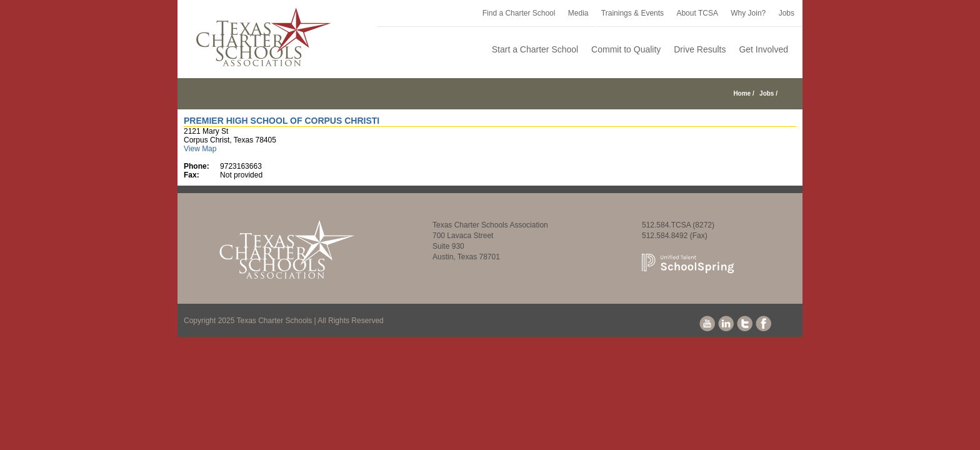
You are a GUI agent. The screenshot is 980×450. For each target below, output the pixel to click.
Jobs (787, 13)
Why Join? (748, 13)
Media (578, 13)
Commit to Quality (626, 49)
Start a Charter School (535, 49)
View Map (200, 149)
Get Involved (763, 49)
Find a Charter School (519, 13)
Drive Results (700, 49)
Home (742, 93)
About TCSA (697, 13)
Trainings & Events (632, 13)
